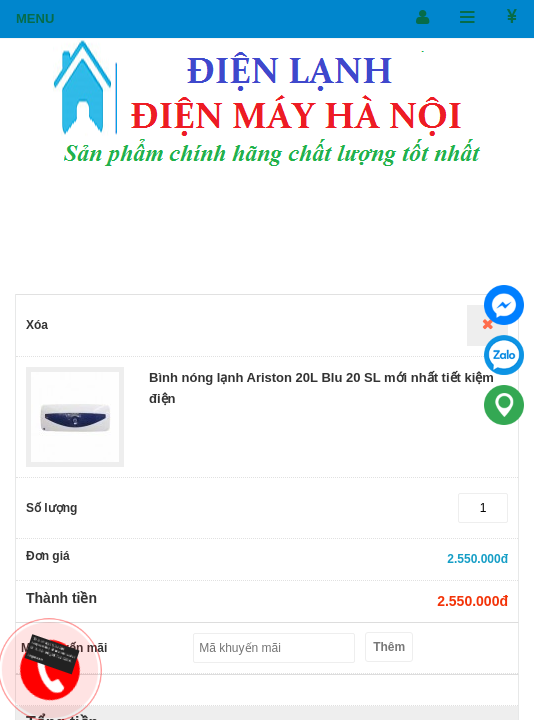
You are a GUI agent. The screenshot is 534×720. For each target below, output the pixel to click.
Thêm (389, 647)
